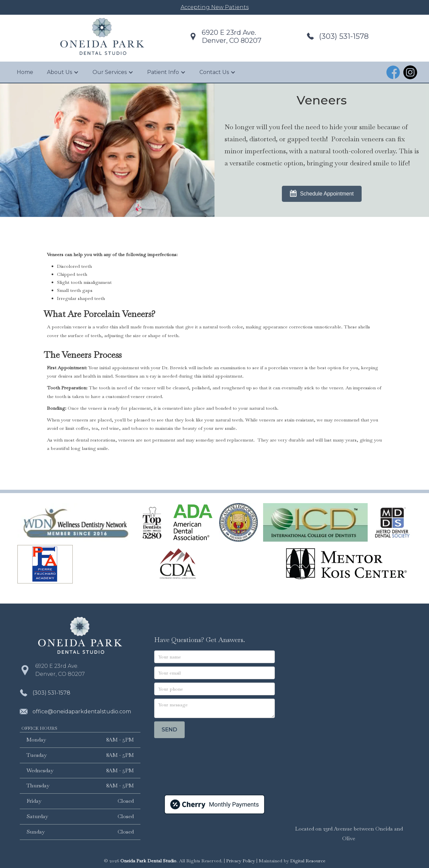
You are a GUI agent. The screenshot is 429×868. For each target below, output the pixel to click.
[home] (102, 36)
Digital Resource (308, 861)
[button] (63, 72)
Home (25, 72)
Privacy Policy (241, 861)
